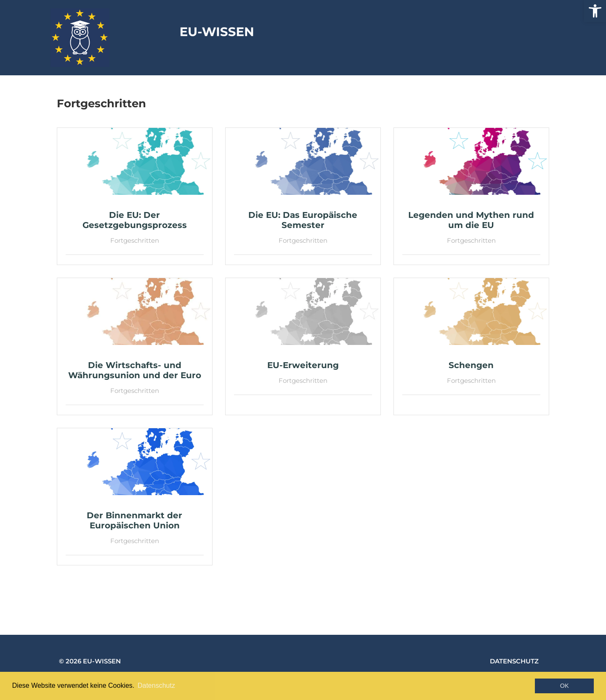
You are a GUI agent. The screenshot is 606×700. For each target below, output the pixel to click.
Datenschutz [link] (514, 661)
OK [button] (565, 686)
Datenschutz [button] (156, 685)
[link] (595, 11)
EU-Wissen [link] (341, 35)
